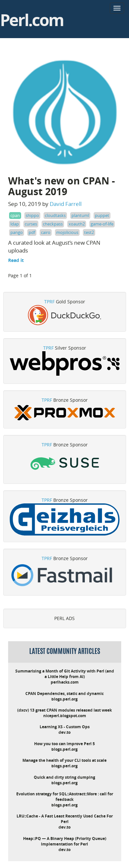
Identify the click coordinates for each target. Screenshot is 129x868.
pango (17, 232)
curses (31, 224)
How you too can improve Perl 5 (64, 744)
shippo (32, 215)
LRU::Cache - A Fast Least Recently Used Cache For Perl (65, 819)
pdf (32, 232)
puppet (102, 215)
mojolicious (67, 232)
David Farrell (66, 204)
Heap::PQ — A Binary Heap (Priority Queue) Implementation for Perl (65, 841)
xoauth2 (77, 224)
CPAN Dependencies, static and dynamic (64, 694)
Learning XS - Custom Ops (65, 727)
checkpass (53, 224)
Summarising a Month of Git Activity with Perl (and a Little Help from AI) (65, 674)
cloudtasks (55, 215)
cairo (46, 232)
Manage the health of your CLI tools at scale (64, 760)
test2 (89, 232)
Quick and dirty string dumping (64, 777)
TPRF (49, 302)
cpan (15, 215)
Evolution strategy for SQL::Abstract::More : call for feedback (65, 797)
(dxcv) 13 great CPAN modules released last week (64, 710)
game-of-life (102, 224)
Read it (16, 260)
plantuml (80, 215)
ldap (15, 224)
